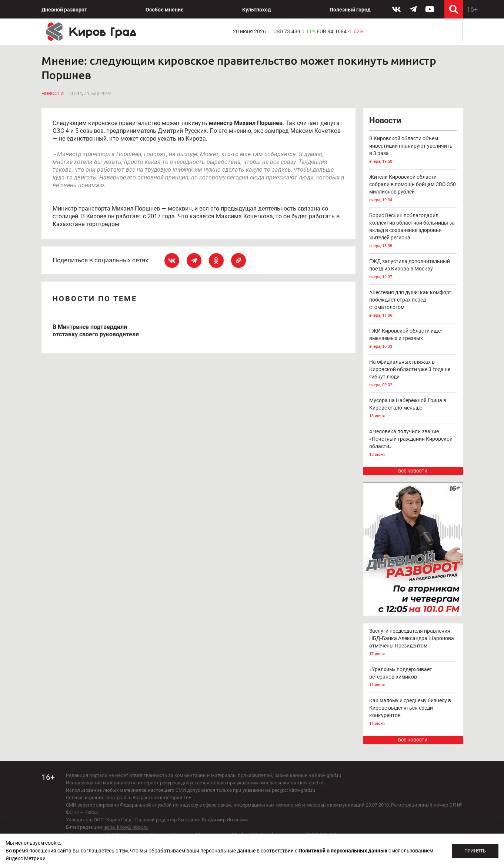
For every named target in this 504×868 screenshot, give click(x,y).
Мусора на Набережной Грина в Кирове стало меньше (413, 409)
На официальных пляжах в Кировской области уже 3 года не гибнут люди (413, 374)
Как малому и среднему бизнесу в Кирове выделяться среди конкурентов (413, 712)
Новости (53, 93)
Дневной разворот (64, 10)
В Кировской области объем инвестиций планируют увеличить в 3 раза (413, 150)
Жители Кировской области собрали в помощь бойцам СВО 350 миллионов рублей (413, 189)
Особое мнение (165, 10)
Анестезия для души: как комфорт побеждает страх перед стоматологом (413, 304)
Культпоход (257, 10)
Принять (475, 851)
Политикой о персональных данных (343, 851)
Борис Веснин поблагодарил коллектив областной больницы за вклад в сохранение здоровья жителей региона (413, 231)
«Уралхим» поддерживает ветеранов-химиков (413, 678)
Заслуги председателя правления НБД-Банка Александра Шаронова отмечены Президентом (413, 643)
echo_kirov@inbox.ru (126, 827)
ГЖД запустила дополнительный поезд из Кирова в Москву (413, 270)
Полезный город (350, 10)
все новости (413, 471)
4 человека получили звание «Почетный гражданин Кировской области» (413, 443)
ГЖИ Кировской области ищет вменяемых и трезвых (413, 339)
